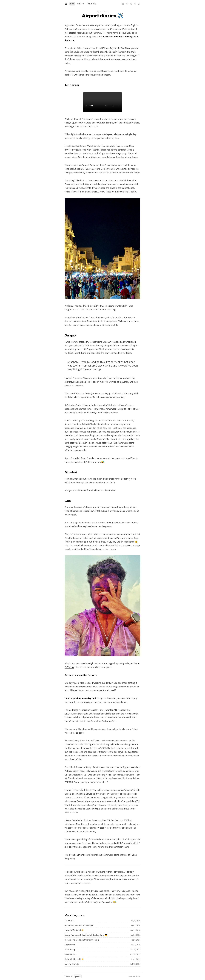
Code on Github (134, 977)
